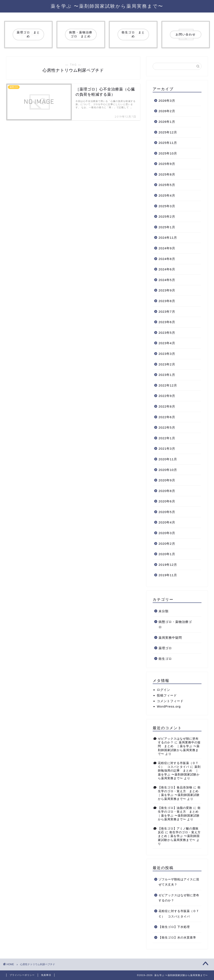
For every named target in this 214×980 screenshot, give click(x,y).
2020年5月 (167, 512)
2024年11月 (168, 238)
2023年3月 (167, 354)
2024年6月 (167, 269)
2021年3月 (167, 449)
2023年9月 (167, 290)
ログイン (164, 690)
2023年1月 (167, 375)
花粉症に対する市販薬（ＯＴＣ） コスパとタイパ (179, 914)
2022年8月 (167, 406)
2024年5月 (167, 280)
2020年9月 (167, 480)
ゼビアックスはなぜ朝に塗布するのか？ (179, 898)
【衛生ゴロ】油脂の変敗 (175, 808)
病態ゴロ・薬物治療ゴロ (175, 624)
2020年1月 (167, 554)
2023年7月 (167, 312)
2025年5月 (167, 185)
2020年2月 (167, 544)
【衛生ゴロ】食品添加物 (175, 787)
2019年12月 (168, 565)
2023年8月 (167, 301)
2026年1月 (167, 122)
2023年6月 (167, 322)
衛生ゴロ (165, 659)
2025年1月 (167, 227)
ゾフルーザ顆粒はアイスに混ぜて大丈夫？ (179, 882)
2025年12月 (168, 132)
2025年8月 (167, 174)
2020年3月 (167, 533)
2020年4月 (167, 522)
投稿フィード (167, 695)
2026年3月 (167, 101)
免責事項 (46, 975)
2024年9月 (167, 248)
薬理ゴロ (165, 648)
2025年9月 (167, 164)
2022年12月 (168, 385)
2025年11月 (168, 143)
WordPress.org (169, 706)
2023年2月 (167, 364)
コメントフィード (170, 701)
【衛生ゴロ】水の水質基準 (177, 938)
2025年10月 (168, 153)
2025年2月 (167, 216)
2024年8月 (167, 259)
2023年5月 (167, 333)
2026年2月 (167, 111)
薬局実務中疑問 (170, 638)
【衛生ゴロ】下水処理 (174, 927)
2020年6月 (167, 501)
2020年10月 (168, 470)
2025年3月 (167, 206)
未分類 (164, 611)
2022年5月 (167, 427)
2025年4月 (167, 195)
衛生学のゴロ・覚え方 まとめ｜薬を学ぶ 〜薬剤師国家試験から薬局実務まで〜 (181, 836)
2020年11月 (168, 459)
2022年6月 (167, 417)
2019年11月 (168, 575)
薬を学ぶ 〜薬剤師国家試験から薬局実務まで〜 (107, 6)
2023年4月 (167, 343)
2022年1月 (167, 438)
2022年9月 (167, 396)
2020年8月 (167, 491)
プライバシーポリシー (22, 975)
